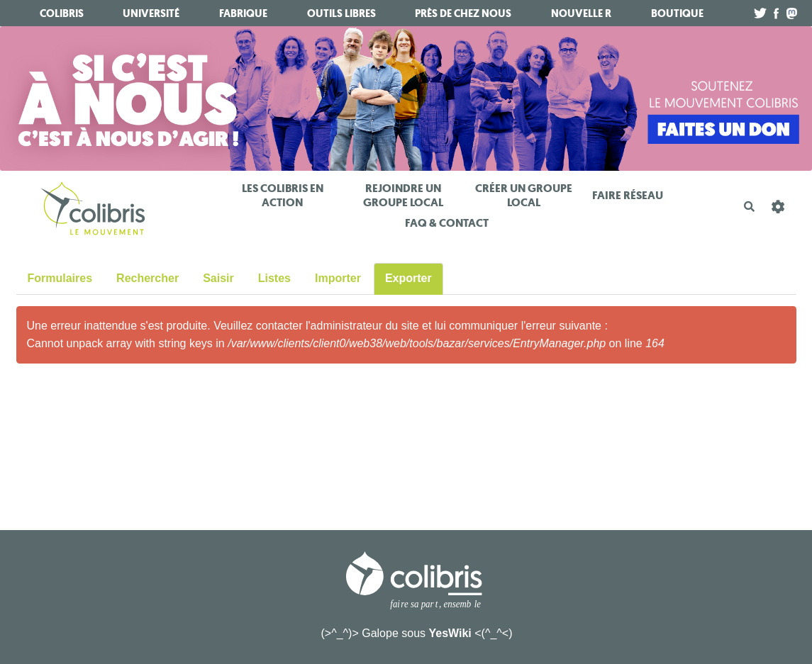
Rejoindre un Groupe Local (403, 195)
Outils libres (341, 13)
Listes (274, 278)
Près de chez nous (463, 13)
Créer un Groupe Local (524, 195)
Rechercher (148, 278)
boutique (677, 13)
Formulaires (60, 278)
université (151, 13)
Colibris (62, 13)
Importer (338, 278)
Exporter (408, 278)
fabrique (243, 13)
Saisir (218, 278)
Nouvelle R (581, 13)
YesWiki (450, 633)
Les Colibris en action (283, 195)
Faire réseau (628, 195)
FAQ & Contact (447, 223)
